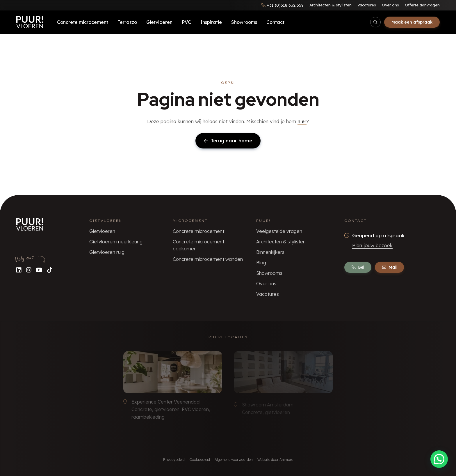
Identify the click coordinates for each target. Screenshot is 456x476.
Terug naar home (228, 140)
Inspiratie (211, 22)
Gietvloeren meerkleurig (116, 242)
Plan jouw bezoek (372, 245)
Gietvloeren (159, 22)
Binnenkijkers (270, 252)
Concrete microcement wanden (208, 259)
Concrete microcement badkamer (198, 245)
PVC (186, 22)
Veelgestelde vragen (279, 231)
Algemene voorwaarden (234, 460)
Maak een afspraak (412, 22)
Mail (389, 267)
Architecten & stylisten (331, 5)
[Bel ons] (283, 5)
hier (302, 121)
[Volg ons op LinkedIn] (19, 270)
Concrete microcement (83, 22)
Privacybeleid (174, 460)
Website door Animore (275, 460)
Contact (275, 22)
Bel (358, 267)
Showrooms (244, 22)
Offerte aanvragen (422, 5)
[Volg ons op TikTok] (50, 270)
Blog (261, 263)
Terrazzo (127, 22)
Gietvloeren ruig (107, 252)
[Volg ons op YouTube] (39, 270)
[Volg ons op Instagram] (29, 270)
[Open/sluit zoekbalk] (375, 22)
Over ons (390, 5)
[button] (439, 459)
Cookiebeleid (200, 460)
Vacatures (367, 5)
